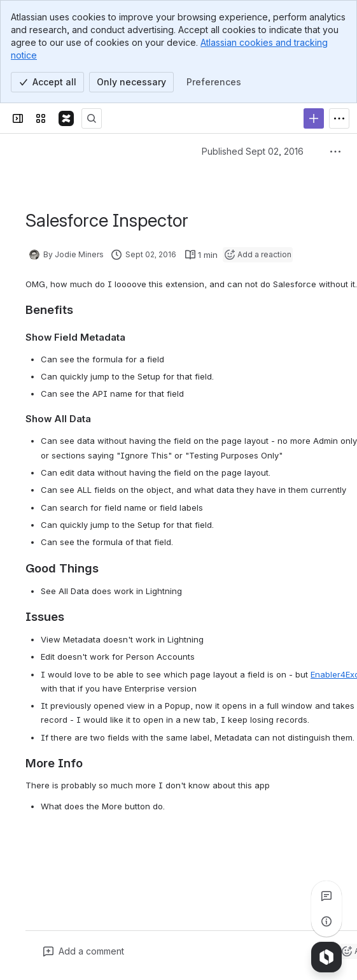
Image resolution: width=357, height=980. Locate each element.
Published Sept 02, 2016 (253, 151)
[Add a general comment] (84, 951)
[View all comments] (326, 896)
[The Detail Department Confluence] (66, 118)
